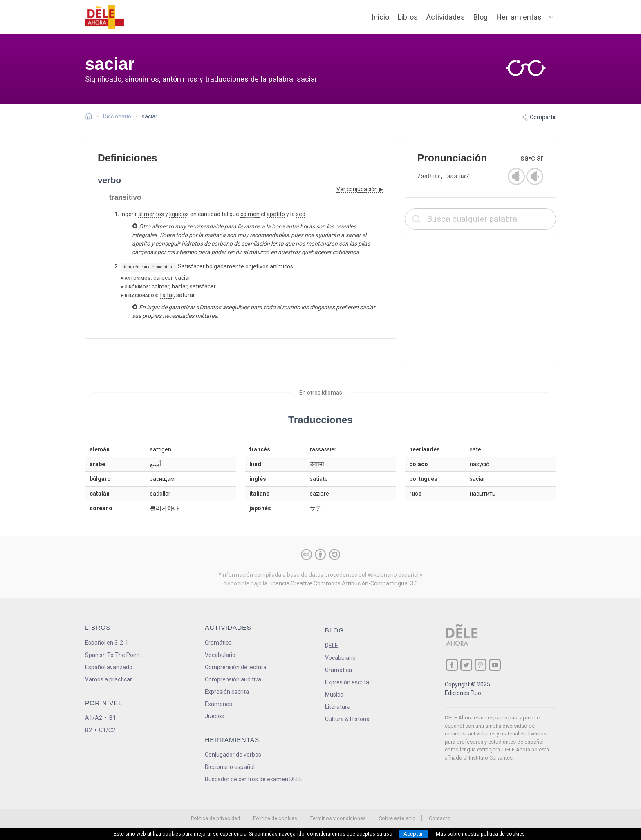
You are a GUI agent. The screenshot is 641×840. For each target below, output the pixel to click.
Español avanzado (109, 667)
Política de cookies (275, 818)
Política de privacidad (215, 818)
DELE (332, 646)
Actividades (446, 17)
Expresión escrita (227, 692)
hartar (179, 286)
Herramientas (519, 17)
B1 (113, 718)
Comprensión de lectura (236, 667)
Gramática (218, 643)
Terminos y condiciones (338, 818)
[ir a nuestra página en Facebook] (452, 665)
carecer (163, 278)
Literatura (338, 707)
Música (334, 695)
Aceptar (413, 834)
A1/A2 (94, 718)
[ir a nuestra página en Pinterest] (481, 665)
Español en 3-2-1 (107, 643)
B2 (89, 730)
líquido (178, 214)
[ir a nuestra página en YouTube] (495, 665)
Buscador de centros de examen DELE (254, 779)
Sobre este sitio (397, 818)
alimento (150, 214)
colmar (160, 286)
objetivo (256, 266)
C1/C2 (107, 730)
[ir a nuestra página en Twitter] (466, 665)
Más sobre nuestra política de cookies (480, 834)
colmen (250, 214)
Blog (481, 17)
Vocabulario (220, 655)
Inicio (380, 17)
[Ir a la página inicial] (91, 117)
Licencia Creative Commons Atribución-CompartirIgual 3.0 (343, 583)
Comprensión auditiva (233, 679)
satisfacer (203, 286)
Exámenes (219, 704)
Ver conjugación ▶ (360, 189)
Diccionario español (230, 767)
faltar (167, 295)
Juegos (214, 716)
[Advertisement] (480, 302)
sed (301, 214)
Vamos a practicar (109, 679)
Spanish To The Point (112, 655)
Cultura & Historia (347, 719)
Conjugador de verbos (233, 755)
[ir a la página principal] (105, 17)
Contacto (440, 818)
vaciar (183, 278)
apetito (276, 214)
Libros (408, 17)
